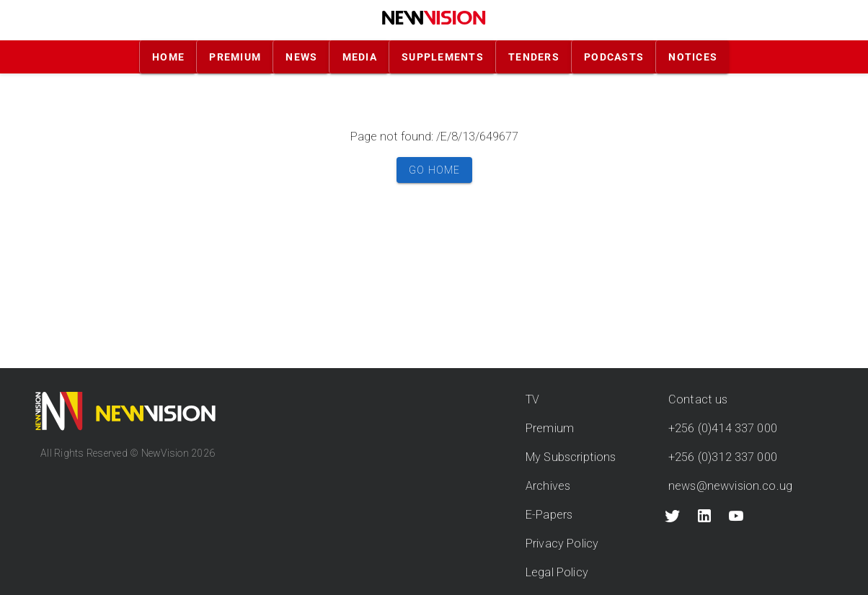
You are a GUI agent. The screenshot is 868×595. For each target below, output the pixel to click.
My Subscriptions (571, 457)
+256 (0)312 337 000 (723, 457)
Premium (550, 428)
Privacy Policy (562, 543)
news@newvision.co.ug (730, 486)
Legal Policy (557, 572)
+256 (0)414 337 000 (723, 428)
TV (532, 399)
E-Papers (549, 515)
